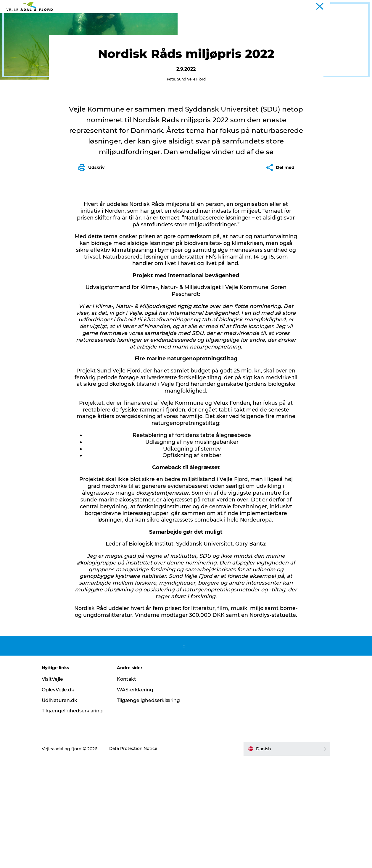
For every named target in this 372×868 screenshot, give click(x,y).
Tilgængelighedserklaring (77, 818)
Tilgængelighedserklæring (151, 808)
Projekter (358, 6)
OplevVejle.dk (63, 797)
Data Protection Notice (139, 856)
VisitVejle (57, 786)
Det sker (73, 38)
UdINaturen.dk (65, 808)
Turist (339, 6)
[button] (284, 856)
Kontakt (129, 786)
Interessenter (20, 38)
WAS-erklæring (138, 797)
